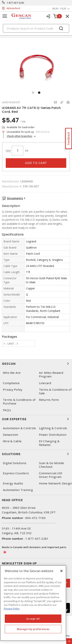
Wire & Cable (12, 441)
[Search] (36, 28)
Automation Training (18, 490)
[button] (33, 93)
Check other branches (19, 136)
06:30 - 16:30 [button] (59, 9)
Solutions (36, 454)
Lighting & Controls (53, 428)
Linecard (45, 383)
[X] (61, 571)
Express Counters (16, 473)
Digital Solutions (15, 463)
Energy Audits (13, 483)
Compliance (11, 383)
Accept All (33, 619)
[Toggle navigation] (5, 16)
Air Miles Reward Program (51, 375)
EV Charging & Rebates (49, 443)
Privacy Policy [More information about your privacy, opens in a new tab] (12, 609)
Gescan (36, 364)
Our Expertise (36, 419)
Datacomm (10, 435)
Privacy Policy (13, 390)
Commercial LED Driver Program (51, 475)
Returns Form (49, 400)
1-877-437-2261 (16, 3)
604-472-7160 (35, 518)
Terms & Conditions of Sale (55, 391)
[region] (33, 603)
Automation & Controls (19, 428)
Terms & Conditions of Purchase (19, 402)
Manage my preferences (33, 629)
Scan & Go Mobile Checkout (52, 465)
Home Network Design (55, 483)
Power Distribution (53, 435)
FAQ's (7, 410)
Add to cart (36, 163)
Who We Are (12, 373)
